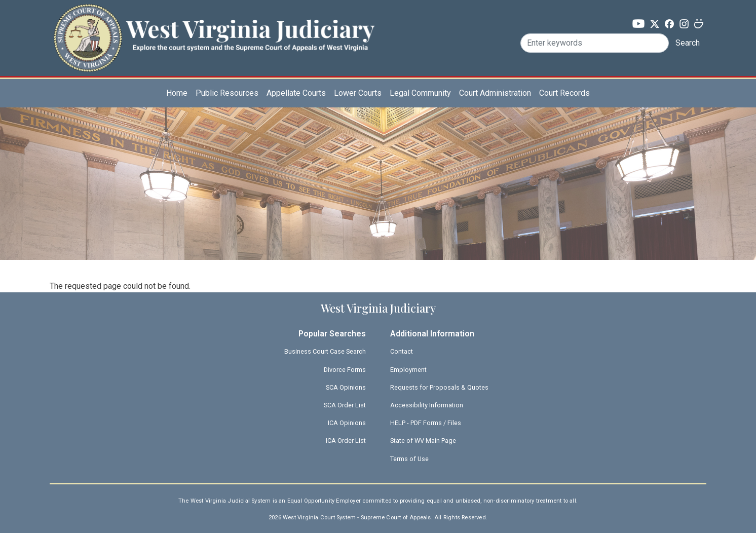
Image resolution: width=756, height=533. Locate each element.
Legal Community (420, 93)
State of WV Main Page (423, 441)
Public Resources (227, 93)
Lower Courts (358, 93)
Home (177, 93)
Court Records (564, 93)
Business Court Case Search (325, 351)
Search (688, 43)
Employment (408, 370)
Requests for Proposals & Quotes (439, 387)
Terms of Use (409, 459)
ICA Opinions (347, 423)
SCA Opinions (346, 387)
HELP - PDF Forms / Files (426, 423)
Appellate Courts (296, 93)
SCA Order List (345, 405)
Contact (402, 351)
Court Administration (495, 93)
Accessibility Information (427, 405)
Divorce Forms (345, 370)
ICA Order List (346, 441)
